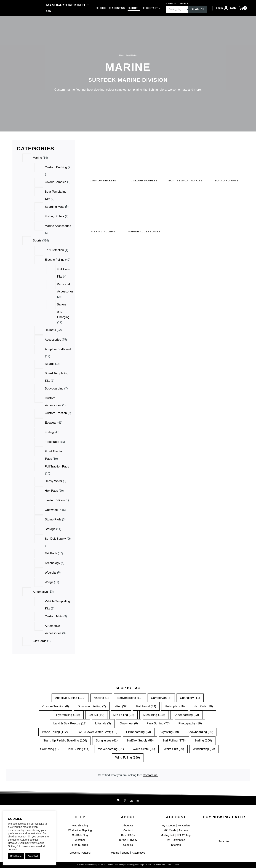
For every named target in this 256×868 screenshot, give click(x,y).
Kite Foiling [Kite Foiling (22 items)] (123, 713)
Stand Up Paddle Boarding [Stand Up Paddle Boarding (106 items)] (65, 739)
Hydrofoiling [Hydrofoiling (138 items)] (68, 713)
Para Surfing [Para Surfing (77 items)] (158, 722)
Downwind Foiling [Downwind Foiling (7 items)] (92, 705)
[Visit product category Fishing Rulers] (103, 219)
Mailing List (166, 835)
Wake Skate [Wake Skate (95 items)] (144, 748)
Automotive (139, 853)
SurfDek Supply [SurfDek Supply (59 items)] (140, 739)
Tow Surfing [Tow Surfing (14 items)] (78, 748)
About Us (128, 825)
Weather (80, 840)
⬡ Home (101, 8)
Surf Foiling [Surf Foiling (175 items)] (174, 739)
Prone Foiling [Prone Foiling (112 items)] (55, 731)
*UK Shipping (80, 825)
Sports (125, 853)
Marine (114, 853)
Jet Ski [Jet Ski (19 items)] (96, 713)
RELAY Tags (185, 835)
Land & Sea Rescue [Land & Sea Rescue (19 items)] (70, 722)
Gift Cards (170, 830)
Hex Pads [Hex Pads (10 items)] (203, 705)
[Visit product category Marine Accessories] (144, 221)
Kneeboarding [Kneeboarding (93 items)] (187, 713)
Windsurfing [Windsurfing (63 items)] (204, 748)
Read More (16, 856)
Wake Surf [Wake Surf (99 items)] (174, 748)
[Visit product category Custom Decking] (103, 162)
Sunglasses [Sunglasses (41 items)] (107, 739)
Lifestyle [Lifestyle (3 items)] (103, 722)
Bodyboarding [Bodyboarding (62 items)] (130, 696)
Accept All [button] (33, 856)
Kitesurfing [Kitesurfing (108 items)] (154, 713)
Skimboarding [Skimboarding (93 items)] (138, 731)
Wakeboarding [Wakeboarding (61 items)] (111, 748)
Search (197, 9)
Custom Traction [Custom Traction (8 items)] (55, 705)
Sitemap (176, 845)
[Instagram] (118, 800)
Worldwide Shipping (80, 830)
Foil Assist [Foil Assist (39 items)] (146, 705)
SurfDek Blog (80, 835)
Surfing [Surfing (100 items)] (203, 739)
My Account (168, 825)
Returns (184, 830)
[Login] (222, 8)
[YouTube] (132, 800)
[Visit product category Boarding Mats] (226, 162)
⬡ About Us (117, 8)
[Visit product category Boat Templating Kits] (185, 165)
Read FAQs (128, 835)
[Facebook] (124, 800)
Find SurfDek (80, 845)
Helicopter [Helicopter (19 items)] (175, 705)
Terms (122, 840)
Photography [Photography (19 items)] (190, 722)
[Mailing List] (138, 800)
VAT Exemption (176, 840)
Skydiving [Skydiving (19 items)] (169, 731)
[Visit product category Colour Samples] (144, 162)
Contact (128, 830)
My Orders (185, 825)
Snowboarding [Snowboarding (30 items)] (201, 731)
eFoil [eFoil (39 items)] (121, 705)
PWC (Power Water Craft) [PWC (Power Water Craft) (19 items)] (97, 731)
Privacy (133, 840)
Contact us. (152, 774)
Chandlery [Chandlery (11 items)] (190, 696)
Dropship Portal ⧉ (80, 853)
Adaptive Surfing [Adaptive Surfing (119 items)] (70, 696)
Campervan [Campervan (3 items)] (161, 696)
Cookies (128, 845)
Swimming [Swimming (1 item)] (49, 748)
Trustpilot (224, 841)
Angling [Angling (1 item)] (101, 696)
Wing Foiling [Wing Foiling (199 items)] (127, 756)
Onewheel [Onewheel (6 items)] (129, 722)
